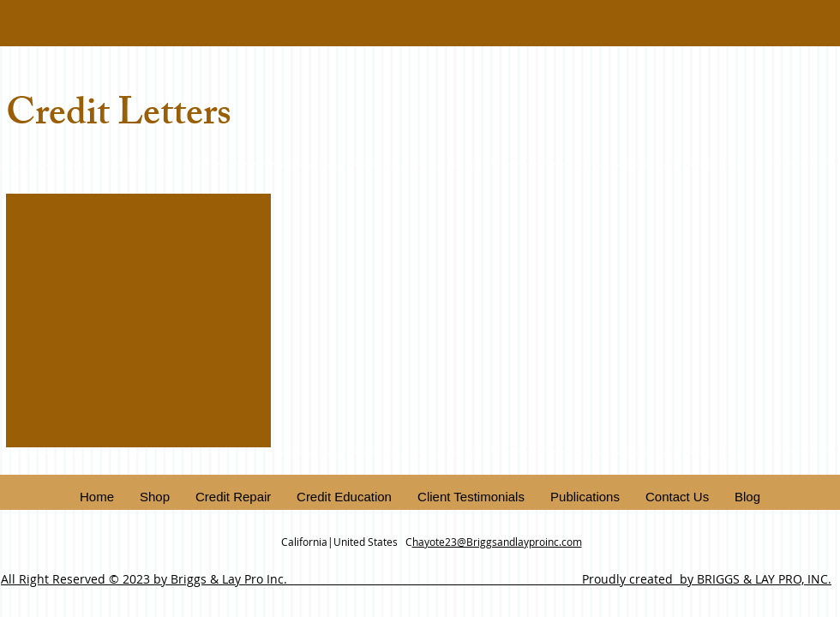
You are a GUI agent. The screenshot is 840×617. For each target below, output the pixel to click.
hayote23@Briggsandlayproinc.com (497, 542)
